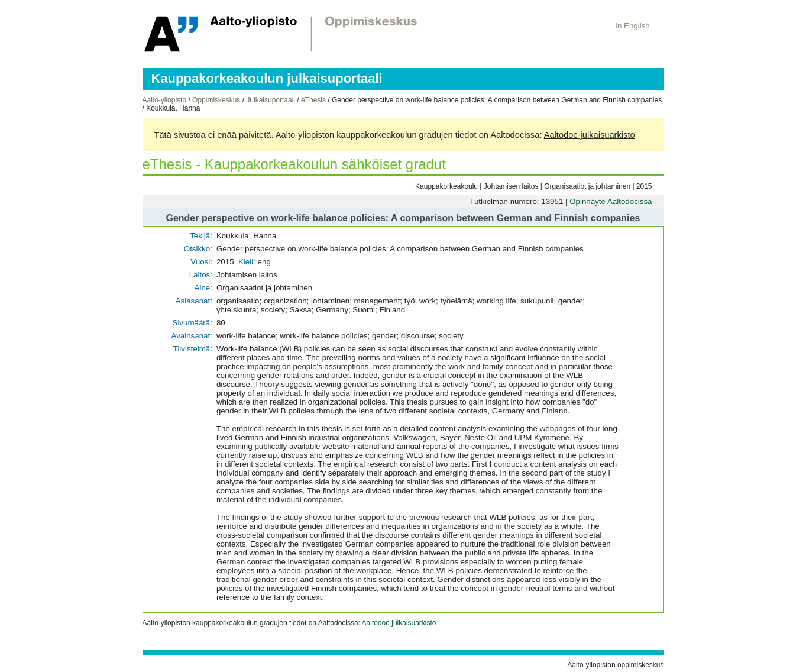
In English (632, 26)
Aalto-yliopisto (165, 100)
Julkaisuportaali (271, 100)
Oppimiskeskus (216, 100)
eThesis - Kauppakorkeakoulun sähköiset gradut (294, 164)
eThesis (313, 100)
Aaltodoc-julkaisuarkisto (590, 135)
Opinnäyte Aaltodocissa (611, 201)
